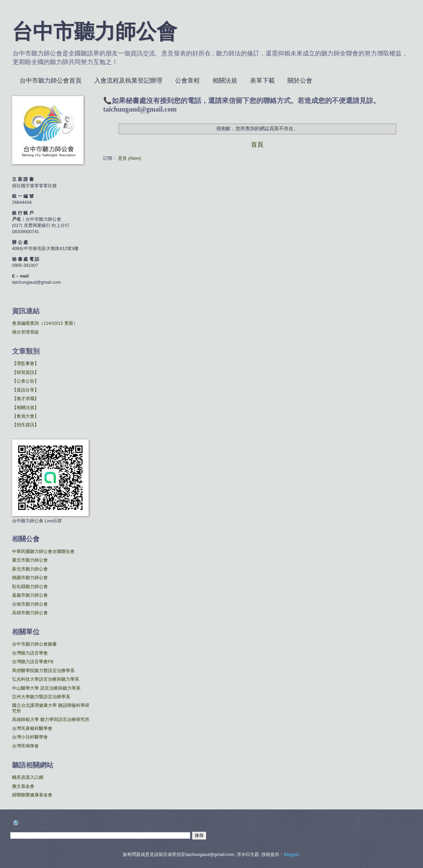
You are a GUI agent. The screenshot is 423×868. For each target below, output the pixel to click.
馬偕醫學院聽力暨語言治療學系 (43, 671)
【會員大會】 (25, 416)
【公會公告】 (25, 381)
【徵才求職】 (25, 399)
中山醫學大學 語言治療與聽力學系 (46, 688)
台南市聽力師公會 (30, 604)
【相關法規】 (25, 407)
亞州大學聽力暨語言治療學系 (41, 697)
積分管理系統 (25, 332)
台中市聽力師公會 (95, 33)
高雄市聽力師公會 (30, 613)
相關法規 (225, 81)
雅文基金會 (23, 786)
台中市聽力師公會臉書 (34, 644)
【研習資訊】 (25, 372)
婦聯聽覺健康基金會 (32, 795)
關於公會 (300, 81)
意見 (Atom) (130, 158)
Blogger (291, 854)
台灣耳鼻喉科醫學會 (32, 728)
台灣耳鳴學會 (25, 746)
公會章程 (187, 81)
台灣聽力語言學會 (30, 653)
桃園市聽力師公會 (30, 578)
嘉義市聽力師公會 (30, 595)
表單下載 (262, 81)
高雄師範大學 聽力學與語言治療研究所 (51, 719)
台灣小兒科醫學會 (30, 737)
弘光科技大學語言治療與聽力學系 (46, 679)
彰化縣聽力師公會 (30, 587)
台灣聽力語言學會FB (33, 662)
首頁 (257, 145)
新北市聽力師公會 (30, 569)
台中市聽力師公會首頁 (51, 81)
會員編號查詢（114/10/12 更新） (45, 323)
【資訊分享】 (25, 390)
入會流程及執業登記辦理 (128, 81)
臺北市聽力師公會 (30, 560)
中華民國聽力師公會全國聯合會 (43, 551)
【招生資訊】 (25, 425)
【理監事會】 (25, 363)
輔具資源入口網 (28, 777)
